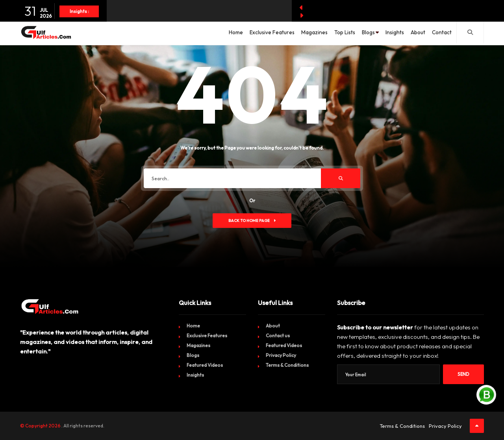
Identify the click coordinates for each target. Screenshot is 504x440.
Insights (383, 33)
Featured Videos (205, 365)
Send (463, 374)
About (411, 33)
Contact (439, 33)
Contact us (278, 336)
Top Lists (318, 33)
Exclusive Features (235, 33)
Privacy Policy (281, 355)
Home (194, 33)
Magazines (283, 33)
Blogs (351, 33)
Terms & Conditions (287, 365)
